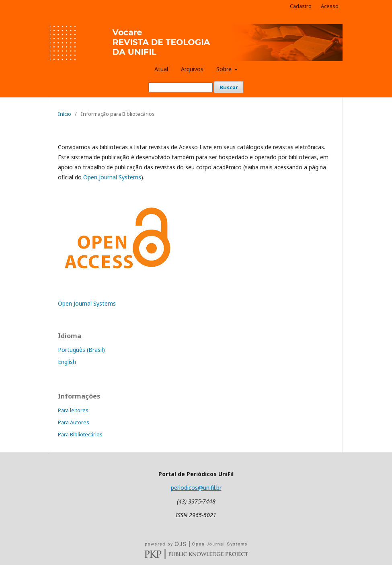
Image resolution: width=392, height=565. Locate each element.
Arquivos (192, 69)
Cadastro (301, 6)
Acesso (330, 6)
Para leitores (73, 410)
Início (65, 114)
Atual (161, 69)
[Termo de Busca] (181, 87)
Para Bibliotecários (80, 434)
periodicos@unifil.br (196, 488)
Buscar (229, 87)
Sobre (225, 69)
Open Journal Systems (112, 177)
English (67, 362)
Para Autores (74, 422)
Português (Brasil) (81, 350)
